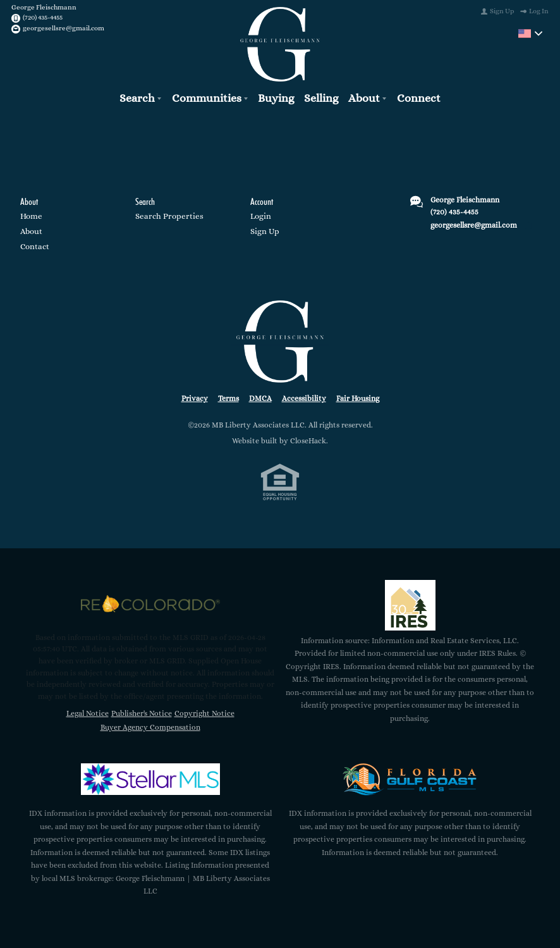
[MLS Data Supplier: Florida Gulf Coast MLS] (410, 779)
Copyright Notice (204, 713)
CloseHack (308, 441)
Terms (228, 398)
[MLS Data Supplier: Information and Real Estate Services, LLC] (410, 605)
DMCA (260, 398)
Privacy (195, 398)
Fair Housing (358, 398)
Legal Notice (88, 713)
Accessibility (304, 398)
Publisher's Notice (142, 713)
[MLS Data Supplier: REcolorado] (150, 603)
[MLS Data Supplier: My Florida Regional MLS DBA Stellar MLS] (150, 779)
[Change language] (530, 34)
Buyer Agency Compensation (150, 727)
